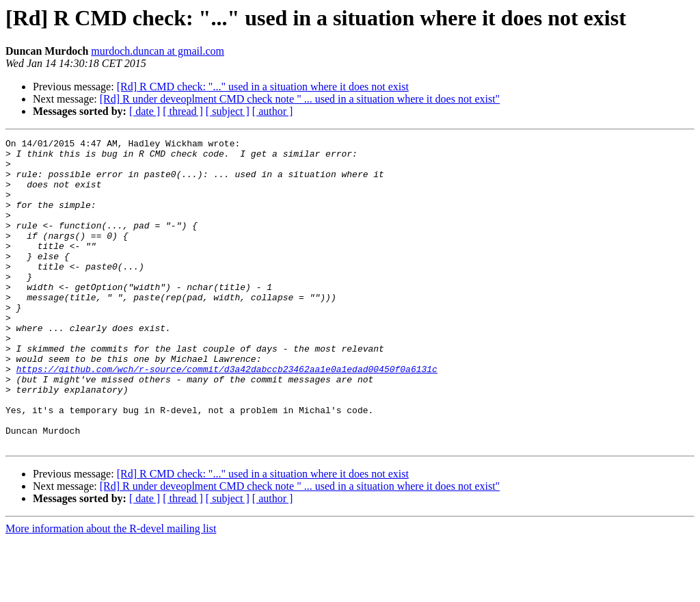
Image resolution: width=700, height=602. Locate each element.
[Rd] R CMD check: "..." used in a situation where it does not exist (263, 87)
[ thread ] (183, 111)
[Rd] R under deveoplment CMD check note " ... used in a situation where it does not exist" (300, 99)
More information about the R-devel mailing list (111, 590)
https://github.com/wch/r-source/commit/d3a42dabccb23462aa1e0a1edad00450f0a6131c (227, 416)
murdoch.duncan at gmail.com (158, 51)
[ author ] (273, 111)
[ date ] (145, 111)
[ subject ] (228, 111)
